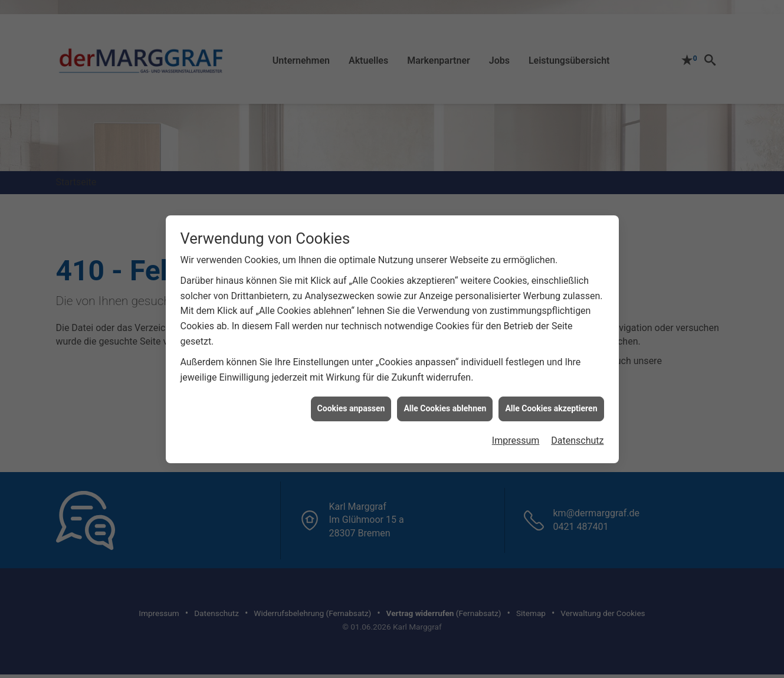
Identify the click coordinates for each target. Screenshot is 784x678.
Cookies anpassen (351, 402)
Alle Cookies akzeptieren (551, 402)
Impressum (516, 434)
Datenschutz (577, 434)
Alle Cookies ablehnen (445, 402)
